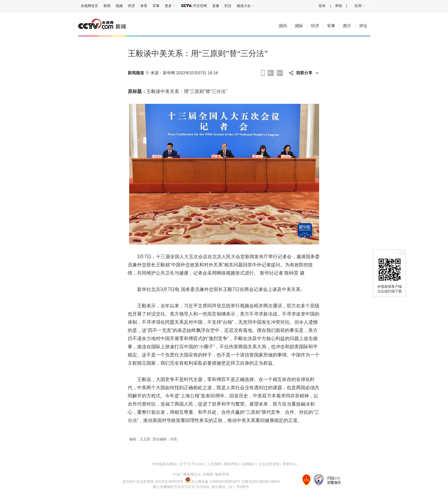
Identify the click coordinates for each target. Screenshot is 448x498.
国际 (299, 26)
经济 (132, 6)
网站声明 (231, 464)
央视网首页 (89, 6)
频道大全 (244, 6)
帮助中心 (290, 464)
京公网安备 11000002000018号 (213, 482)
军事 (156, 6)
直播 (216, 6)
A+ (280, 73)
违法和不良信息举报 (138, 482)
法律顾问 (248, 464)
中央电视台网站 (164, 464)
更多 (168, 6)
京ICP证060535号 (169, 482)
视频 (119, 6)
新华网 (169, 73)
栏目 (228, 6)
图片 (347, 26)
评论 (363, 26)
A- (271, 73)
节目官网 (200, 6)
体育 (144, 6)
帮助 (339, 6)
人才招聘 (214, 464)
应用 (358, 6)
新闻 (107, 6)
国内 (283, 26)
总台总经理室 (269, 464)
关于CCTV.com (191, 464)
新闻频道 (136, 73)
